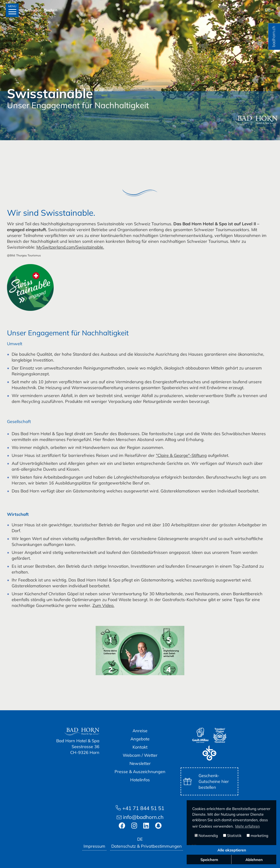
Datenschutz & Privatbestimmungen (147, 846)
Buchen (51, 10)
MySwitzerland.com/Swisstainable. (70, 247)
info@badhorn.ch (140, 817)
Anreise (140, 731)
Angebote (140, 739)
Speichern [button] (209, 860)
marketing (257, 836)
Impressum (94, 846)
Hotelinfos (140, 780)
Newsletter (140, 763)
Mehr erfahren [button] (247, 826)
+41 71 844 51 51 (140, 808)
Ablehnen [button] (254, 860)
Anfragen (33, 10)
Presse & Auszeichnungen (140, 772)
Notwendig (206, 836)
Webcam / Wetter (140, 755)
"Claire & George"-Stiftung (181, 455)
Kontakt (140, 747)
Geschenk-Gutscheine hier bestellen (206, 781)
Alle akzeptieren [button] (232, 850)
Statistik (232, 836)
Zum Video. (103, 605)
